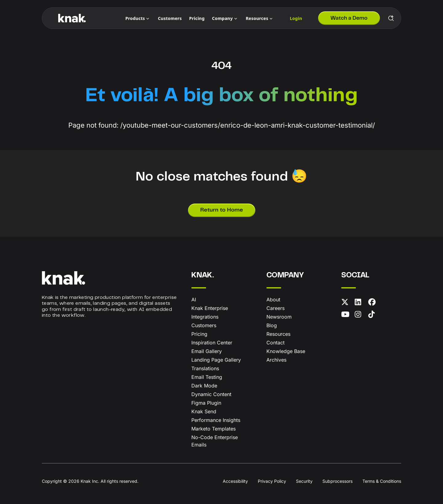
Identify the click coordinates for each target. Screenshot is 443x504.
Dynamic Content (211, 394)
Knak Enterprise (210, 308)
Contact (275, 343)
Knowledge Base (286, 351)
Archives (276, 360)
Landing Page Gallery (216, 360)
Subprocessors (337, 481)
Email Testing (207, 377)
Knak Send (204, 411)
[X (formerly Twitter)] (347, 303)
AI (194, 300)
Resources (278, 334)
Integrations (205, 317)
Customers (204, 325)
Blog (272, 325)
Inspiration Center (212, 343)
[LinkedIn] (360, 303)
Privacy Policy (272, 481)
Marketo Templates (214, 429)
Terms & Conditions (382, 481)
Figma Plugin (206, 403)
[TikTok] (374, 315)
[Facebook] (374, 303)
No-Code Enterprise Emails (215, 441)
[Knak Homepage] (72, 18)
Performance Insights (216, 420)
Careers (275, 308)
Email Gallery (207, 351)
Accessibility (235, 481)
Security (304, 481)
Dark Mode (204, 386)
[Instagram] (360, 315)
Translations (205, 368)
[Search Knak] (391, 18)
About (273, 300)
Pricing (199, 334)
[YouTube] (347, 315)
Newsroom (279, 317)
